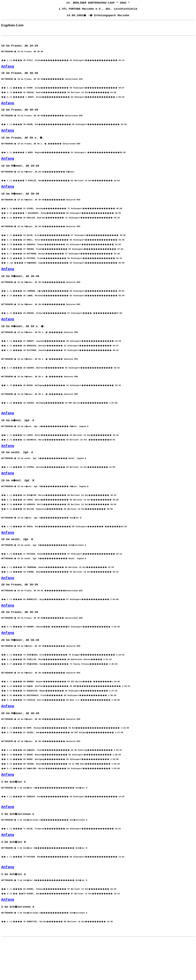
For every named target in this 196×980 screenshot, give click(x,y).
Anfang (8, 69)
